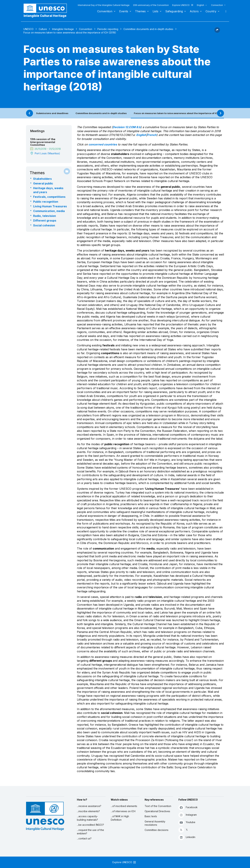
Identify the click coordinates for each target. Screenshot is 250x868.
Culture (43, 29)
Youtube (187, 822)
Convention (105, 11)
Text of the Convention (158, 806)
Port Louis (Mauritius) (47, 153)
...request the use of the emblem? (90, 832)
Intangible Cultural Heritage (45, 16)
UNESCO (28, 29)
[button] (217, 32)
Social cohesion (44, 225)
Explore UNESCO (183, 5)
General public (43, 183)
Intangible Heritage (63, 29)
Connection (217, 5)
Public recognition (46, 202)
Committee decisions (157, 830)
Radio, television (45, 216)
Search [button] (225, 11)
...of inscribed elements (124, 806)
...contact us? (84, 838)
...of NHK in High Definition (120, 818)
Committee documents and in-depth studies (148, 29)
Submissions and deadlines (52, 113)
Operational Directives (157, 811)
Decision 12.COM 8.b (127, 127)
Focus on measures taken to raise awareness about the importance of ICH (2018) (180, 113)
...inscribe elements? (88, 811)
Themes (140, 11)
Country (211, 11)
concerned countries (103, 144)
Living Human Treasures (50, 206)
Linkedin (187, 837)
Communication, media (49, 211)
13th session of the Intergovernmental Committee (43, 142)
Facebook (188, 807)
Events (124, 11)
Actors (194, 11)
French (152, 135)
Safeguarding (174, 11)
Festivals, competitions (49, 197)
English (201, 5)
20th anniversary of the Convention (151, 5)
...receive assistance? (89, 806)
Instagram (188, 815)
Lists (155, 11)
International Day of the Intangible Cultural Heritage (104, 5)
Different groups (45, 221)
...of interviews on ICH (123, 811)
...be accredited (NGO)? (90, 825)
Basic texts (151, 816)
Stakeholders (42, 179)
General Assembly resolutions (155, 823)
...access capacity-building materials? (87, 818)
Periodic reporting (108, 29)
